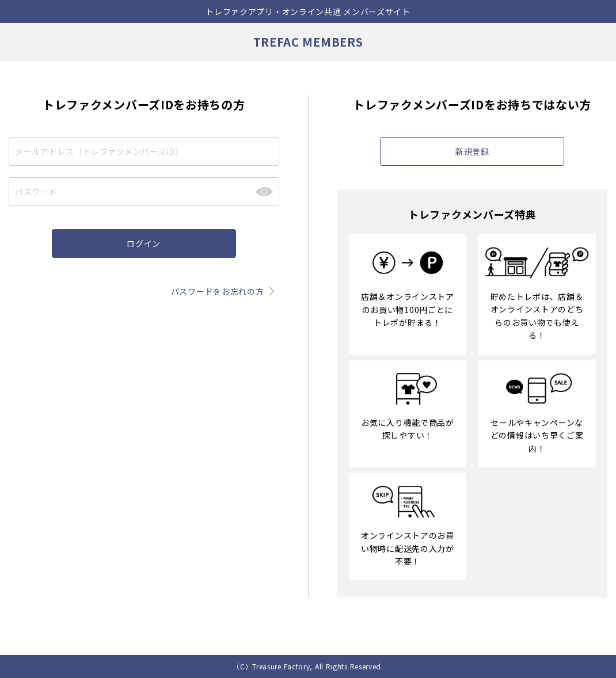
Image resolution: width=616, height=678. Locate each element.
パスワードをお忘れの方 (225, 291)
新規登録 (472, 151)
